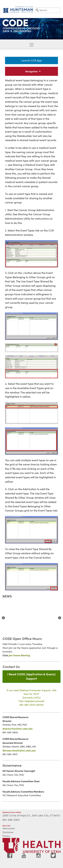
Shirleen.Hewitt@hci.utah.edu (19, 750)
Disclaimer (8, 832)
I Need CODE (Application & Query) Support (32, 676)
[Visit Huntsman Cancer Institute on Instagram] (39, 857)
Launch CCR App (32, 60)
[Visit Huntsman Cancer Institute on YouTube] (24, 857)
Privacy (6, 836)
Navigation (32, 71)
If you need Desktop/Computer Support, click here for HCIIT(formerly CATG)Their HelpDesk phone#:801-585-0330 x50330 (32, 697)
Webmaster (9, 828)
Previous (3, 618)
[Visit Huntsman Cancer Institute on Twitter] (53, 857)
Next (60, 618)
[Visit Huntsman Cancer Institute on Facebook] (10, 857)
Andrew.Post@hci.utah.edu (18, 729)
